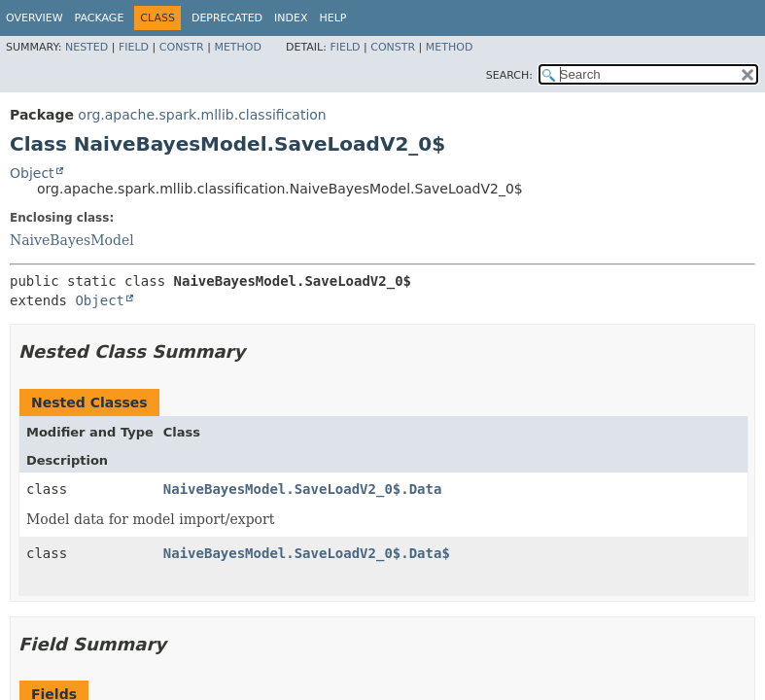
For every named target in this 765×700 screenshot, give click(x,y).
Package (100, 18)
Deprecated (227, 18)
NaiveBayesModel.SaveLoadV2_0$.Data (303, 489)
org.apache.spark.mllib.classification (202, 115)
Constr (182, 47)
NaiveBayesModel (72, 240)
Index (291, 18)
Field (134, 47)
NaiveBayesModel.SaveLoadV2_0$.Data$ (307, 553)
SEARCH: (509, 75)
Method (238, 47)
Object (32, 173)
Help (333, 18)
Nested (87, 47)
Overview (35, 18)
